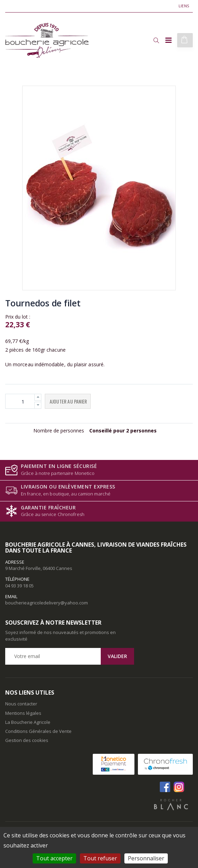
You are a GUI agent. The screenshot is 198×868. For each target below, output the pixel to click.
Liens (184, 6)
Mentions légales (23, 713)
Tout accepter (54, 858)
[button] (156, 40)
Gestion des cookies (27, 740)
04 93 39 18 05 (19, 586)
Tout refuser (100, 858)
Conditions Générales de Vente (38, 731)
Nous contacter (21, 704)
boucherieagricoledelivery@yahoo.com (47, 603)
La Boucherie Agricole (28, 722)
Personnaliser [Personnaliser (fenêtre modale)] (146, 858)
